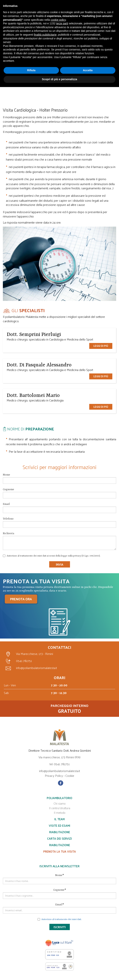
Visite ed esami (59, 825)
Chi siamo (60, 803)
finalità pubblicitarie (45, 35)
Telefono (8, 519)
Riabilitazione (60, 832)
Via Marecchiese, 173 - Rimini (28, 654)
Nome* (59, 875)
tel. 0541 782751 (60, 764)
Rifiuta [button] (31, 70)
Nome (6, 475)
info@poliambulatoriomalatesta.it (30, 668)
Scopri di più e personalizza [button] (59, 79)
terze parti (62, 23)
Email (6, 504)
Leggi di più (101, 346)
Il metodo (60, 813)
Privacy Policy (54, 776)
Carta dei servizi (59, 838)
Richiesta (8, 533)
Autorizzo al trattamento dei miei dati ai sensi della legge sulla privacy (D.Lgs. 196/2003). (52, 556)
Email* (60, 905)
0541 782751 (18, 661)
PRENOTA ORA (21, 599)
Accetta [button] (88, 70)
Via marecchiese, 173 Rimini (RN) (59, 757)
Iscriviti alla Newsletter (59, 866)
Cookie (70, 776)
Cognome (8, 489)
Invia (60, 564)
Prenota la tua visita (60, 851)
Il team (59, 819)
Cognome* (60, 890)
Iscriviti (60, 927)
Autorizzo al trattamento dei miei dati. (62, 919)
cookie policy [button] (58, 20)
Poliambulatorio (59, 798)
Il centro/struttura (60, 808)
